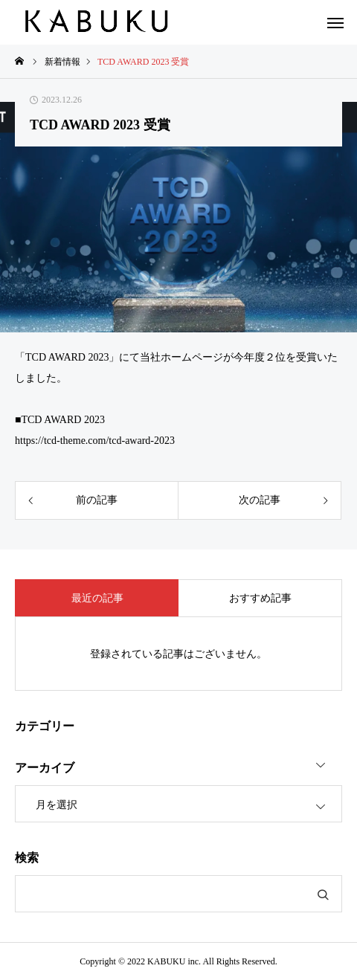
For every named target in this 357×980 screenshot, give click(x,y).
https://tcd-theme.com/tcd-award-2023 (95, 441)
